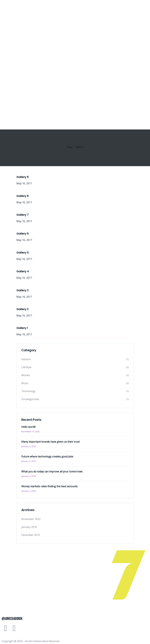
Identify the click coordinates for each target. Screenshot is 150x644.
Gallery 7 (23, 215)
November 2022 (31, 519)
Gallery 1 (22, 328)
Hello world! (28, 427)
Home (70, 147)
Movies (26, 375)
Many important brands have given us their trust (51, 442)
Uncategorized (30, 399)
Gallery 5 (23, 252)
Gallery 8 (23, 196)
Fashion (26, 359)
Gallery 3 (23, 290)
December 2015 (31, 535)
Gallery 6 (23, 234)
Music (25, 383)
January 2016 (29, 527)
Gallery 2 (23, 309)
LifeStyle (26, 367)
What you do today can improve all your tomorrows (52, 471)
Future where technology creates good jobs (47, 456)
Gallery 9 (23, 177)
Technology (28, 391)
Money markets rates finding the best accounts (49, 486)
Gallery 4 (23, 271)
